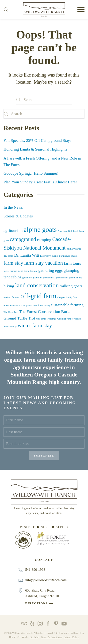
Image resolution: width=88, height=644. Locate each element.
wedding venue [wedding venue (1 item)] (65, 319)
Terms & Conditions (51, 637)
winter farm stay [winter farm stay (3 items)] (35, 326)
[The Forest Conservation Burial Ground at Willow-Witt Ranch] (53, 538)
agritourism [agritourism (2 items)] (13, 230)
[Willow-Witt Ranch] (44, 491)
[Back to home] (44, 9)
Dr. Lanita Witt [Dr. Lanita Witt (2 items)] (27, 255)
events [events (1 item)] (55, 256)
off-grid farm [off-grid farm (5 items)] (38, 296)
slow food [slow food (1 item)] (38, 305)
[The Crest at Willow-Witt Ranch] (23, 540)
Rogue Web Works (19, 637)
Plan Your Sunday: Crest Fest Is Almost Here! (40, 182)
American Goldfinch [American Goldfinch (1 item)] (68, 231)
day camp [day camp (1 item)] (8, 256)
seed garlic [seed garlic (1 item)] (26, 305)
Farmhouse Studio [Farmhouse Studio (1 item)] (68, 256)
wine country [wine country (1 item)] (10, 326)
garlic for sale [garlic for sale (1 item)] (31, 271)
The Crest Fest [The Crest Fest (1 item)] (11, 312)
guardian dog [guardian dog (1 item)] (76, 278)
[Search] (44, 100)
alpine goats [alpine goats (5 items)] (40, 229)
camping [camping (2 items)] (44, 240)
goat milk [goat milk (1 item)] (37, 278)
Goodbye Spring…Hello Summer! (31, 173)
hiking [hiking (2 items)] (9, 286)
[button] (6, 9)
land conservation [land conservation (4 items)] (37, 285)
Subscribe (44, 456)
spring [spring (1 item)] (47, 305)
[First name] (44, 420)
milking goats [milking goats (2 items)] (71, 286)
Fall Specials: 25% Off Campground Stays (37, 140)
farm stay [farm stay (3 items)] (13, 263)
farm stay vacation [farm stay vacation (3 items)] (44, 263)
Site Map (34, 637)
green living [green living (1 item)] (62, 278)
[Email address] (44, 444)
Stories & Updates (18, 216)
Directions (37, 603)
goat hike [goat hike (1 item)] (27, 278)
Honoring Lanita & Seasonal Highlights (35, 149)
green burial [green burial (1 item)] (49, 278)
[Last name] (44, 432)
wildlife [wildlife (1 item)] (77, 319)
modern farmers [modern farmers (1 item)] (11, 297)
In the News (13, 207)
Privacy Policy (71, 637)
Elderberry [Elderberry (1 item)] (46, 256)
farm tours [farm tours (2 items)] (72, 263)
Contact (44, 560)
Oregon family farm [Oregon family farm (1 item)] (67, 297)
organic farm (20, 360)
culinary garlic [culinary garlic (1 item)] (74, 249)
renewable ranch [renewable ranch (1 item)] (12, 305)
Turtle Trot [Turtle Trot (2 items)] (26, 318)
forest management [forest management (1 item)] (13, 271)
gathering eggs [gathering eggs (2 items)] (50, 270)
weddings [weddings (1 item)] (52, 319)
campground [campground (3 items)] (23, 239)
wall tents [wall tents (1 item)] (41, 319)
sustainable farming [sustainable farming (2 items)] (67, 305)
